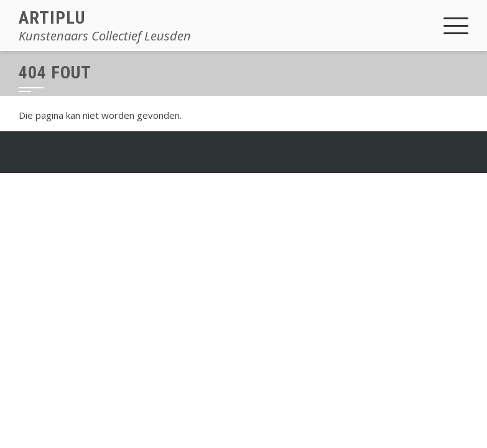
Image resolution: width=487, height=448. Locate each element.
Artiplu (52, 18)
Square (100, 152)
